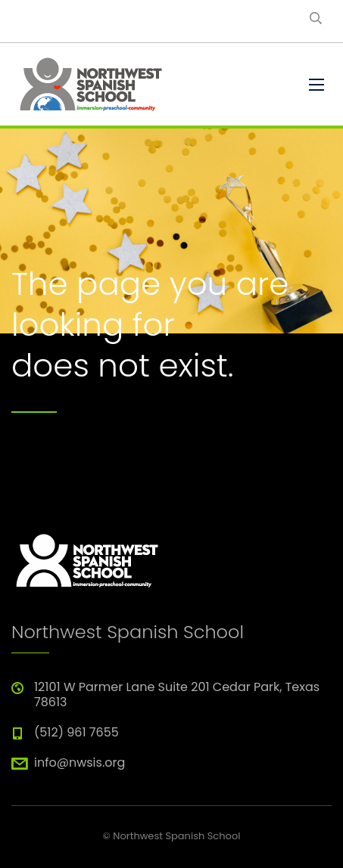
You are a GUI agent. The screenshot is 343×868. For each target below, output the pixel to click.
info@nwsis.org (80, 763)
